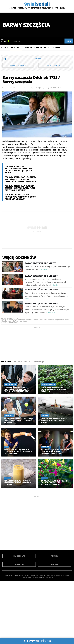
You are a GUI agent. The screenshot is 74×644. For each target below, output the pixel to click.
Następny (54, 65)
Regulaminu (34, 575)
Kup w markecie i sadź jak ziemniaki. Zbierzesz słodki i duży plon (53, 389)
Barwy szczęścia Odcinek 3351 (41, 263)
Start (5, 47)
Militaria (45, 416)
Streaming (36, 8)
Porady (44, 478)
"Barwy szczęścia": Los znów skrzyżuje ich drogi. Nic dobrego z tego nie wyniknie (21, 179)
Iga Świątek (9, 416)
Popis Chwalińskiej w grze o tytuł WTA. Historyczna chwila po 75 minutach (18, 451)
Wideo (56, 47)
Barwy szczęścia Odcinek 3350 (41, 276)
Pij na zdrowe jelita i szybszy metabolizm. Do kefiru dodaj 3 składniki (17, 483)
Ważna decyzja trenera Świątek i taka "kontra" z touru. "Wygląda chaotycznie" (55, 451)
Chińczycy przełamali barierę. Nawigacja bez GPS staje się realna (54, 420)
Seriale (13, 8)
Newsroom (19, 564)
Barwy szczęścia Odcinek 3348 (41, 303)
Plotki (55, 8)
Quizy (62, 8)
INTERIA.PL (24, 577)
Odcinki (16, 47)
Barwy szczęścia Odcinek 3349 (41, 290)
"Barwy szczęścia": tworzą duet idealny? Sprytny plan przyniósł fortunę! (20, 188)
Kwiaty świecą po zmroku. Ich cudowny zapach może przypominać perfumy (54, 483)
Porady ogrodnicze (48, 384)
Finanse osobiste (10, 384)
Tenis (6, 447)
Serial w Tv (42, 47)
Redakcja (55, 556)
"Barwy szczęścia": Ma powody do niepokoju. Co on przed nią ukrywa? (21, 197)
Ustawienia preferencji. (46, 575)
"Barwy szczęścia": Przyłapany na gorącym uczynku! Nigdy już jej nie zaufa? (19, 169)
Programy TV (24, 8)
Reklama (55, 564)
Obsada (28, 47)
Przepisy (7, 478)
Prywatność (57, 575)
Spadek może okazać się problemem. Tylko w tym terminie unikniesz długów (16, 389)
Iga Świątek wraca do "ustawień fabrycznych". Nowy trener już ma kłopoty (18, 420)
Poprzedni (18, 65)
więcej (43, 269)
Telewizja (47, 8)
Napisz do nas (19, 556)
